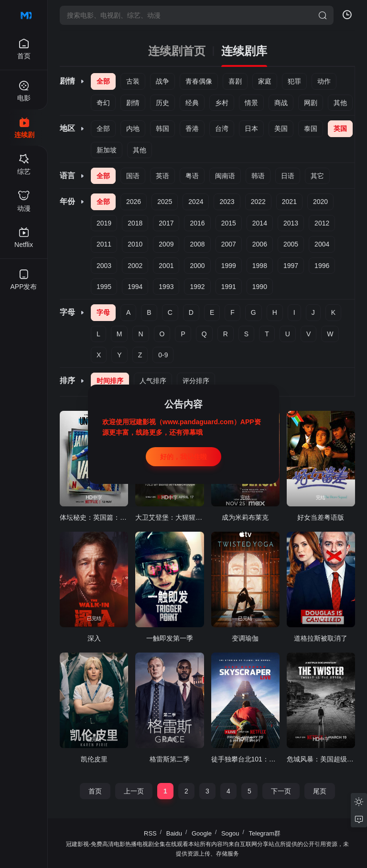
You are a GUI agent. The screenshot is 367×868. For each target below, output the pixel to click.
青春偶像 (199, 81)
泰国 (311, 129)
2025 (165, 202)
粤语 (192, 176)
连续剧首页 (177, 51)
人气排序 (153, 381)
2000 (197, 266)
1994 (135, 287)
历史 (162, 103)
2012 (322, 223)
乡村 (222, 103)
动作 (324, 81)
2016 (197, 223)
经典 (192, 103)
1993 (166, 287)
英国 (340, 129)
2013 (291, 223)
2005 (291, 244)
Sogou (230, 833)
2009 (166, 244)
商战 (281, 103)
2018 (135, 223)
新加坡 (107, 150)
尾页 (320, 791)
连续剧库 (244, 51)
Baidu (174, 833)
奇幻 (103, 103)
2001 (166, 266)
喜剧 (235, 81)
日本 (251, 129)
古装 (133, 81)
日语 (288, 176)
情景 (251, 103)
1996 (322, 266)
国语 (133, 176)
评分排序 (196, 381)
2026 (134, 202)
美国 (281, 129)
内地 (133, 129)
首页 (95, 791)
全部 (103, 81)
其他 (340, 103)
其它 (317, 176)
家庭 (265, 81)
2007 (229, 244)
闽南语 (225, 176)
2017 (166, 223)
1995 (104, 287)
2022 (258, 202)
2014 (260, 223)
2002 (135, 266)
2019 (104, 223)
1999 (229, 266)
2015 (229, 223)
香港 (192, 129)
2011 (104, 244)
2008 (197, 244)
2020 (320, 202)
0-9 (163, 355)
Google (202, 833)
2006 (260, 244)
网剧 (311, 103)
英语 (162, 176)
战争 (162, 81)
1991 (229, 287)
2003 (104, 266)
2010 (135, 244)
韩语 (258, 176)
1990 (260, 287)
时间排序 (110, 381)
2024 (196, 202)
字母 (103, 312)
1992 (197, 287)
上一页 (134, 791)
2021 (289, 202)
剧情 (133, 103)
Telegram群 (265, 833)
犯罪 (294, 81)
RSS (150, 833)
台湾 (222, 129)
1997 (291, 266)
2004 (322, 244)
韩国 (162, 129)
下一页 (281, 791)
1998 (260, 266)
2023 (227, 202)
